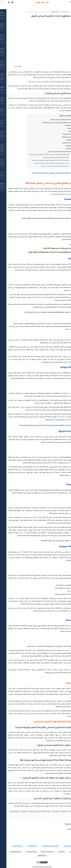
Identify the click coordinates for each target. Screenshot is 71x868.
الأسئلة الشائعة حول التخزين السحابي (53, 152)
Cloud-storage (17, 810)
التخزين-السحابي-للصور (27, 810)
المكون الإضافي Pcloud (36, 297)
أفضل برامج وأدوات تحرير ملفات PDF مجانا (52, 248)
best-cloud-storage (8, 810)
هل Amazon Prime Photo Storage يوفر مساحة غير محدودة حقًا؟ (44, 160)
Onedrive (62, 146)
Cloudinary (62, 125)
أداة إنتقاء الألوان (11, 845)
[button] (45, 116)
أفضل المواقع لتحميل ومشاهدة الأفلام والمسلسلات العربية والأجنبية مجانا (38, 425)
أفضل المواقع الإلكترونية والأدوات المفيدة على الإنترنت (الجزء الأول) (42, 82)
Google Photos (61, 134)
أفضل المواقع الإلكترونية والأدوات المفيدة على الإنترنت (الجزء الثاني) (40, 312)
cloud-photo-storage (39, 810)
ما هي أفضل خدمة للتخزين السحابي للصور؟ (50, 158)
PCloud (63, 128)
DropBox (62, 140)
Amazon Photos (60, 143)
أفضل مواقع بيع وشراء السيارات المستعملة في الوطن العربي (44, 252)
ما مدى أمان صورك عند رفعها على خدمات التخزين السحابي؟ (45, 163)
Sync (63, 131)
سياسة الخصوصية (9, 851)
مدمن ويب (30, 865)
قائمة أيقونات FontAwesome (44, 845)
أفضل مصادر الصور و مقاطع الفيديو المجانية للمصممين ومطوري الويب (39, 218)
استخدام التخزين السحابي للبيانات (54, 120)
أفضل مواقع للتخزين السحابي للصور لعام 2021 (51, 123)
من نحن (65, 851)
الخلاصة (62, 149)
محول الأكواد (61, 845)
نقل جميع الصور (7, 607)
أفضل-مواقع (58, 810)
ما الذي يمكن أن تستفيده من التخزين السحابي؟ (48, 166)
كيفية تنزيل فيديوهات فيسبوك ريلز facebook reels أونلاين (44, 173)
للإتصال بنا (55, 851)
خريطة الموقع (36, 854)
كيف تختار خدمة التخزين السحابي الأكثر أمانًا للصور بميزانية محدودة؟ (42, 155)
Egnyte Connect (60, 137)
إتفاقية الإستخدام (25, 851)
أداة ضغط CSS (26, 845)
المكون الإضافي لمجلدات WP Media (50, 669)
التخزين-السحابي (49, 810)
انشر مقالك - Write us (41, 851)
